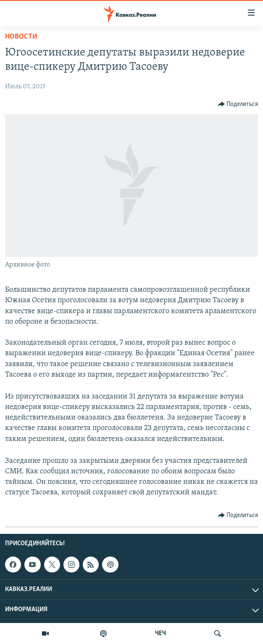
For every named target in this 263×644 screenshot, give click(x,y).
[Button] (238, 104)
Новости (21, 37)
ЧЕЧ (160, 633)
